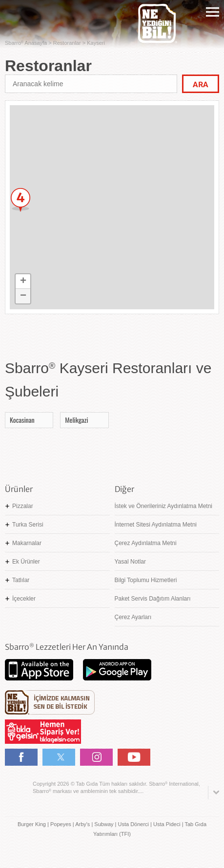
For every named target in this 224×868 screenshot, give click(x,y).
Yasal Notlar (130, 562)
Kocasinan (22, 420)
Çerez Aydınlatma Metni (146, 543)
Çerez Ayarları (133, 617)
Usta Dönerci (133, 824)
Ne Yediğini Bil (50, 702)
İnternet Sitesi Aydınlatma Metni (156, 525)
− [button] (23, 296)
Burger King (32, 824)
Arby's (82, 824)
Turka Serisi (28, 525)
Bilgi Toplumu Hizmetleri (146, 580)
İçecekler (24, 599)
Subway (104, 824)
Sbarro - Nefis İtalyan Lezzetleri (22, 15)
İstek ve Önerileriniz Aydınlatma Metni (164, 506)
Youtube (134, 757)
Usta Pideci (167, 824)
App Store (39, 670)
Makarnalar (27, 543)
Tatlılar (21, 580)
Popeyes (61, 824)
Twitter (59, 757)
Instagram (96, 757)
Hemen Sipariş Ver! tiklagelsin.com (43, 732)
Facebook (21, 757)
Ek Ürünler (26, 562)
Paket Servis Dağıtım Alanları (153, 599)
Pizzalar (23, 506)
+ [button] (23, 282)
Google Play (117, 670)
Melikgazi (76, 420)
